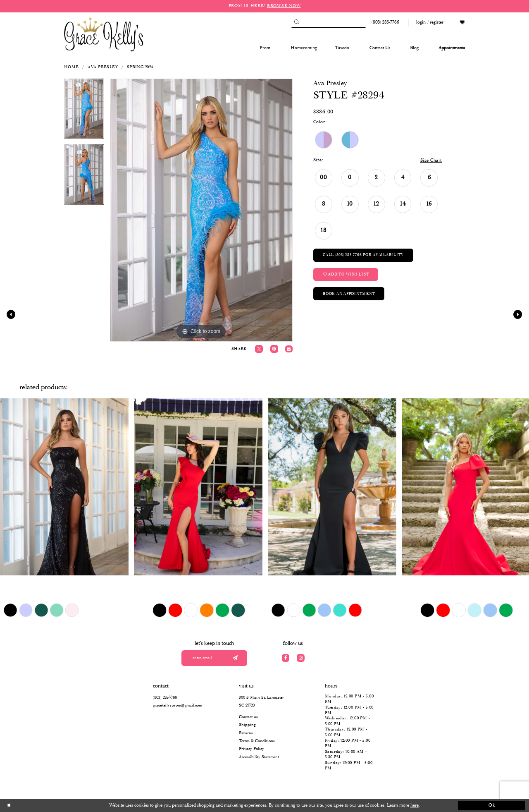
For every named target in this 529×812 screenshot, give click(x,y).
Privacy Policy (251, 749)
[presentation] (64, 487)
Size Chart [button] (431, 160)
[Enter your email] (214, 658)
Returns (246, 733)
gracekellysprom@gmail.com (178, 705)
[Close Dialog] (37, 806)
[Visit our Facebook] (286, 658)
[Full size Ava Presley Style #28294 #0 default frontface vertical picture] (201, 210)
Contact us (248, 717)
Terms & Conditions (257, 741)
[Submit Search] (297, 23)
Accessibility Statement (259, 757)
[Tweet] (259, 349)
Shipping (247, 725)
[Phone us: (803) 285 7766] (384, 23)
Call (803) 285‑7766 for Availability (363, 255)
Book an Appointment (349, 294)
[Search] (329, 23)
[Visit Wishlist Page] (462, 23)
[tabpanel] (84, 112)
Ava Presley (103, 67)
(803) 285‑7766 (165, 698)
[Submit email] (235, 658)
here (415, 805)
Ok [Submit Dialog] (492, 805)
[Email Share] (289, 349)
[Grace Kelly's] (104, 34)
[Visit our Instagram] (301, 658)
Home (71, 67)
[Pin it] (274, 349)
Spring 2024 (140, 67)
